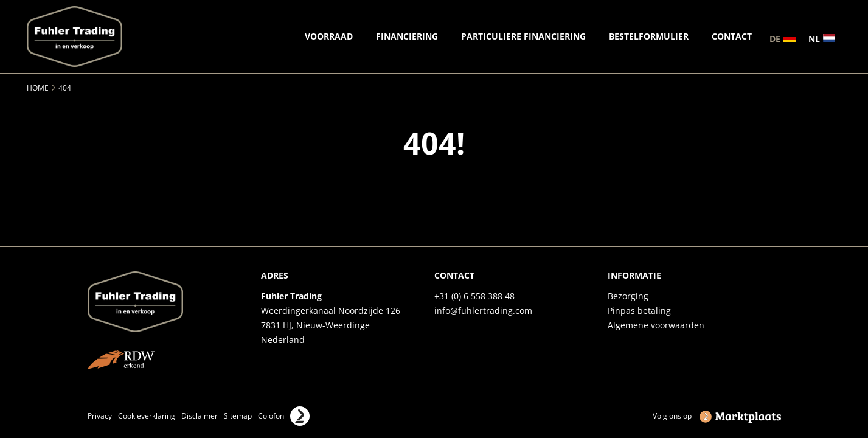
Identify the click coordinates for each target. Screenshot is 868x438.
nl (814, 38)
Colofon (271, 416)
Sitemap (238, 416)
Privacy (100, 416)
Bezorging (628, 296)
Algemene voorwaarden (656, 325)
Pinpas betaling (639, 311)
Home (38, 88)
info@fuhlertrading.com (483, 311)
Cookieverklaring (147, 416)
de (775, 38)
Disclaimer (200, 416)
